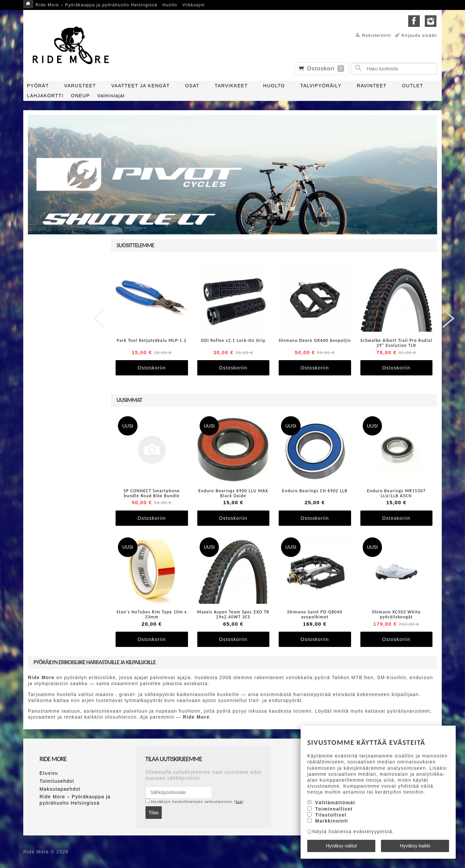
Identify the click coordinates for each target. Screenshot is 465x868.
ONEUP (81, 96)
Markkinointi (332, 821)
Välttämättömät (335, 803)
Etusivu (49, 773)
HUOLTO (274, 86)
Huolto (170, 5)
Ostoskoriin (152, 368)
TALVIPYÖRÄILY (321, 86)
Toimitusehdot (57, 781)
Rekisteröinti (377, 36)
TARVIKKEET (231, 86)
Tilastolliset (331, 815)
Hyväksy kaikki (415, 846)
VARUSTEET (80, 86)
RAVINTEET (372, 86)
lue (239, 802)
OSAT (192, 86)
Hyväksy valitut (341, 846)
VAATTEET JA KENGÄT (140, 86)
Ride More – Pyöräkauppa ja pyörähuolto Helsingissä (96, 5)
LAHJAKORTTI (45, 96)
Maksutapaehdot (60, 789)
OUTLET (413, 86)
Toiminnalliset (334, 809)
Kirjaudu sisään (419, 36)
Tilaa (153, 813)
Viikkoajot (194, 5)
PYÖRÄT (38, 86)
